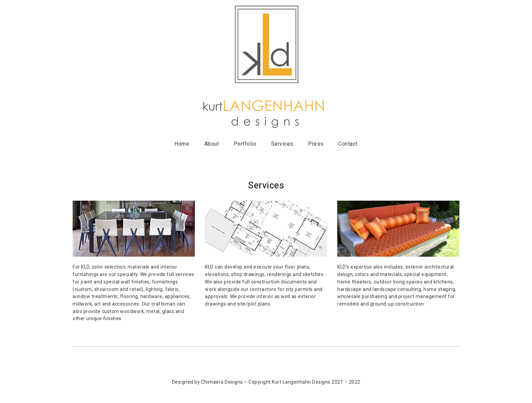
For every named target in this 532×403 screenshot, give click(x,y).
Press (316, 144)
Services (282, 144)
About (212, 144)
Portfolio (245, 144)
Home (182, 144)
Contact (348, 144)
